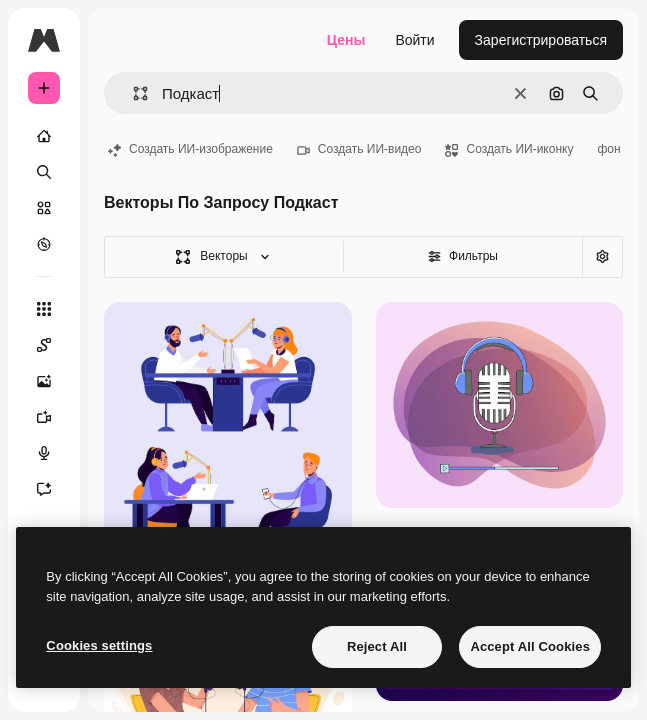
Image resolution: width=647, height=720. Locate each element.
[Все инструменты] (44, 309)
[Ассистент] (54, 489)
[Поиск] (44, 172)
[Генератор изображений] (54, 381)
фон (608, 149)
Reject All (377, 646)
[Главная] (44, 136)
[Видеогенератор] (54, 417)
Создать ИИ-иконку (509, 149)
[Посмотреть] (44, 244)
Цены (346, 40)
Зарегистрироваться (541, 40)
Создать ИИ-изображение (190, 149)
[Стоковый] (44, 208)
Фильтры (463, 256)
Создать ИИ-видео (359, 149)
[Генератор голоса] (54, 453)
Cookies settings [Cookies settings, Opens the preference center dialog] (99, 645)
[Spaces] (54, 345)
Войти (414, 40)
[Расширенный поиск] (602, 257)
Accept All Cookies (530, 646)
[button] (132, 93)
